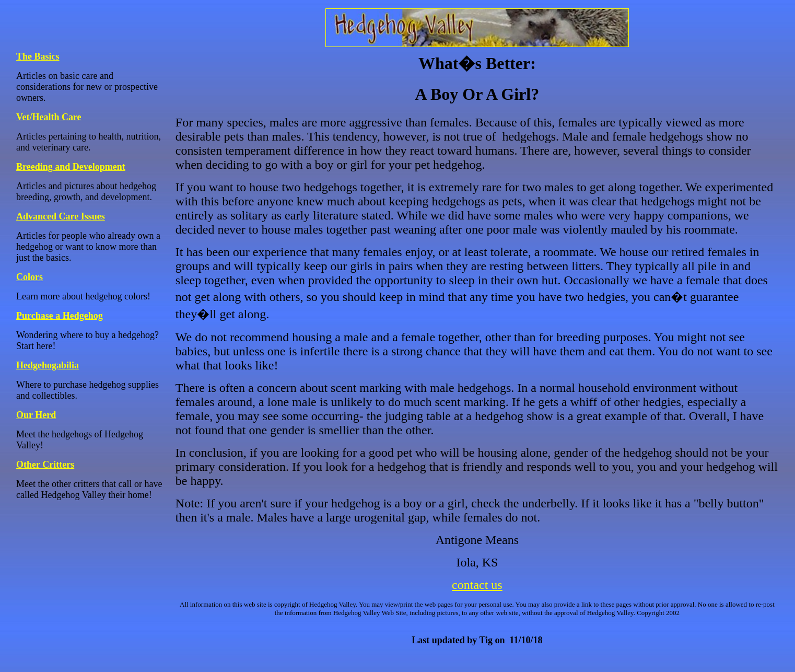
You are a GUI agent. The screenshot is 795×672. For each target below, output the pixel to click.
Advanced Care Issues (61, 216)
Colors (30, 277)
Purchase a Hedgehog (60, 316)
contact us (477, 585)
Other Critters (45, 465)
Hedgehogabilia (48, 365)
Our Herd (36, 415)
